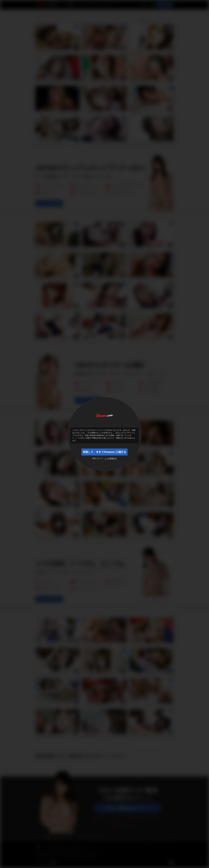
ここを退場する (111, 458)
